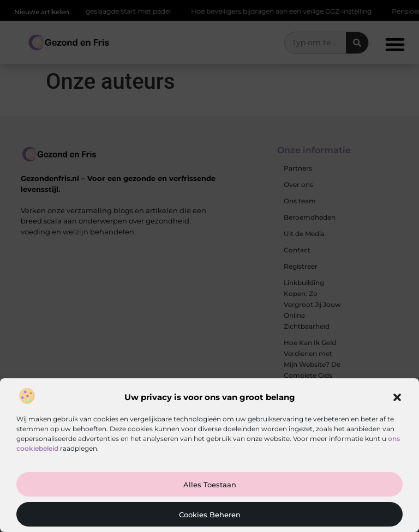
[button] (397, 397)
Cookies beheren (210, 515)
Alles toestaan (210, 485)
